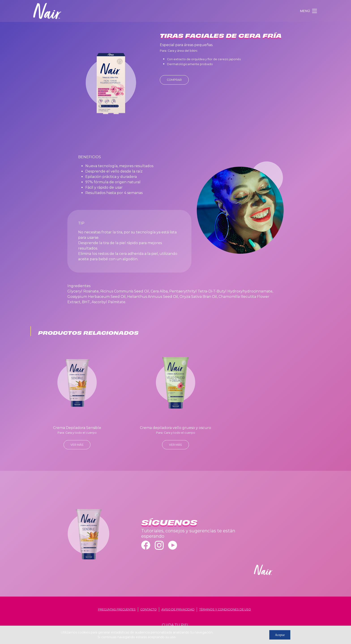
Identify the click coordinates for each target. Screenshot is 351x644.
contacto (149, 609)
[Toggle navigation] (309, 11)
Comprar (174, 80)
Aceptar (280, 635)
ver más (77, 445)
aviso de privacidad (178, 609)
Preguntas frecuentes (117, 609)
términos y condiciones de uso (225, 609)
